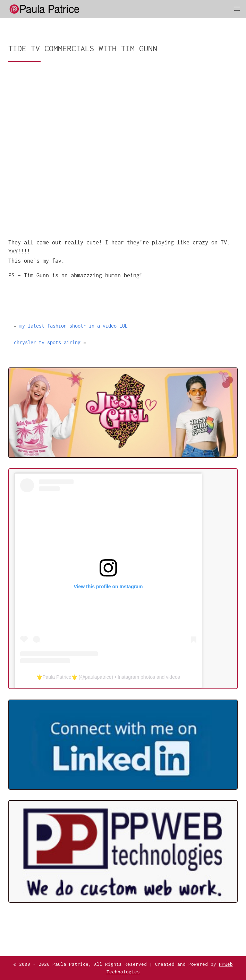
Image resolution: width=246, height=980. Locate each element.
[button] (237, 9)
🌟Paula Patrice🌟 (57, 677)
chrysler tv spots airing (47, 342)
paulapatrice (98, 677)
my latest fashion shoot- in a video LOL (74, 326)
